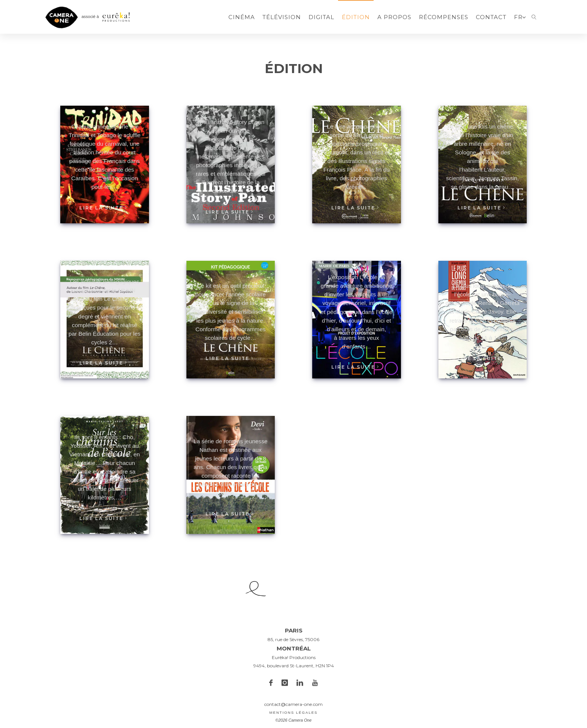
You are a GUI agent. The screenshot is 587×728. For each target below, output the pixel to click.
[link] (534, 17)
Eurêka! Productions (294, 657)
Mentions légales (293, 712)
